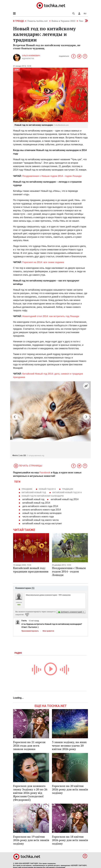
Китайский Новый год (34, 492)
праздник (27, 489)
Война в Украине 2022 (63, 21)
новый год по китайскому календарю (43, 496)
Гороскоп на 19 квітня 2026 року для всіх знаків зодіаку (31, 840)
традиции (68, 489)
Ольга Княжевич (31, 56)
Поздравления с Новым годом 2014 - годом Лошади (69, 571)
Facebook (45, 473)
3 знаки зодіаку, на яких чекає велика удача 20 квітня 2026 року (69, 746)
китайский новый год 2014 (67, 492)
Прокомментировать (30, 631)
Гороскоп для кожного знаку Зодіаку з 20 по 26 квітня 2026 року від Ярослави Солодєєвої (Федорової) (30, 793)
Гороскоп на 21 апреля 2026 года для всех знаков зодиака (29, 746)
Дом (17, 70)
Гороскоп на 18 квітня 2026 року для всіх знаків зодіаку (70, 840)
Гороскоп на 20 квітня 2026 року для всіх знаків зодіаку (70, 789)
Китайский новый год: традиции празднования (31, 570)
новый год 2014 (47, 489)
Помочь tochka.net (38, 21)
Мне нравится (48, 631)
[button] (79, 14)
